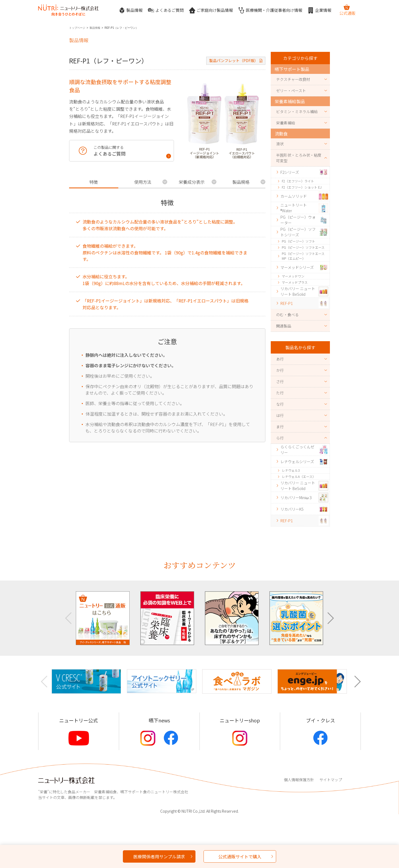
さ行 (280, 381)
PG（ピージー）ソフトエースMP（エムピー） (303, 256)
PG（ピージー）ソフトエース (303, 247)
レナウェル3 (291, 470)
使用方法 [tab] (143, 182)
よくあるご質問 (166, 10)
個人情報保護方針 (299, 780)
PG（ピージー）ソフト (298, 241)
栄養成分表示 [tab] (192, 182)
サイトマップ (331, 780)
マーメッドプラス (295, 282)
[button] (330, 618)
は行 (280, 415)
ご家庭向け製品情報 (211, 10)
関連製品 (284, 326)
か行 (280, 370)
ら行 (280, 438)
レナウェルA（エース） (299, 476)
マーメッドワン (293, 276)
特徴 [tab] (94, 182)
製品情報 (131, 10)
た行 (280, 393)
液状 (280, 144)
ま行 (280, 427)
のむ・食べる (287, 315)
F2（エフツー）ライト (298, 181)
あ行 (280, 359)
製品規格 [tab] (241, 182)
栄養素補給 (286, 123)
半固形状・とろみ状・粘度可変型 (299, 158)
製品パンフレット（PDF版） (234, 60)
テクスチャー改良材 (293, 79)
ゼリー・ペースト (291, 91)
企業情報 (319, 10)
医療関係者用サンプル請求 (159, 856)
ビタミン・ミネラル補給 (297, 111)
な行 (280, 404)
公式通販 (347, 10)
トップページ (77, 28)
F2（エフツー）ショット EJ (302, 187)
